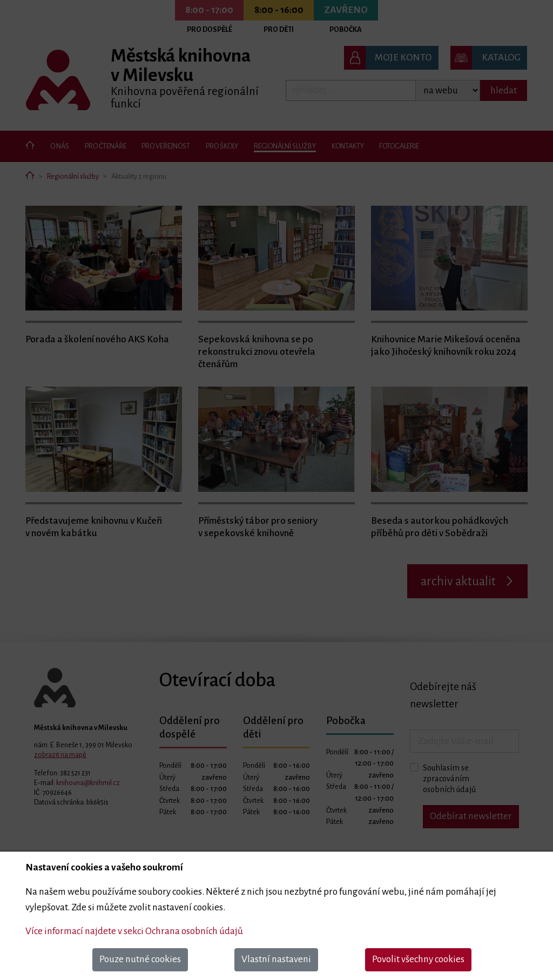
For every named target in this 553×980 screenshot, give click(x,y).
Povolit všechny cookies (418, 959)
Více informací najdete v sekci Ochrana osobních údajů (134, 931)
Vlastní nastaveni (276, 959)
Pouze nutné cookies (140, 959)
